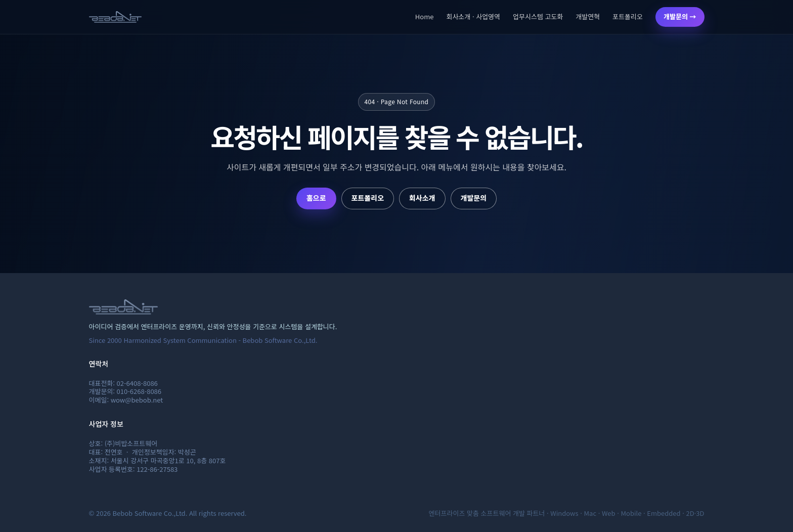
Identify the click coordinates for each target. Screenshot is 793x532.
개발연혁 (588, 16)
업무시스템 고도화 (538, 16)
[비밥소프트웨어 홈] (115, 17)
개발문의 (474, 198)
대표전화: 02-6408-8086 (123, 383)
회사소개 (422, 198)
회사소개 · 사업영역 (473, 16)
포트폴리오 (628, 16)
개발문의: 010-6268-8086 (125, 391)
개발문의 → (680, 16)
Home (425, 16)
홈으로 (316, 198)
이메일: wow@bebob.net (126, 400)
